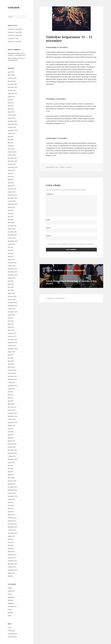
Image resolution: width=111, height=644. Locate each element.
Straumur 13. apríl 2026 (15, 32)
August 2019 (11, 315)
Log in (10, 628)
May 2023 (11, 180)
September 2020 (13, 275)
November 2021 (12, 235)
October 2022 (12, 201)
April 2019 (11, 327)
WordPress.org (12, 637)
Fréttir (10, 594)
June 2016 (11, 432)
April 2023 (11, 183)
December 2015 (12, 450)
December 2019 (12, 303)
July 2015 (10, 465)
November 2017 (12, 379)
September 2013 (13, 533)
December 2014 (12, 487)
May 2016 (11, 435)
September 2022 (13, 204)
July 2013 (10, 539)
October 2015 (12, 456)
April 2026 (11, 72)
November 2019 (12, 306)
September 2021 (13, 241)
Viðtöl (10, 616)
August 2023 (11, 170)
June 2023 (11, 177)
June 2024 (11, 140)
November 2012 (12, 564)
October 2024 (12, 127)
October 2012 (12, 567)
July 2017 (10, 392)
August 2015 (11, 462)
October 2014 (12, 493)
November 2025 (12, 87)
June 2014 (11, 505)
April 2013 (11, 548)
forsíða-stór (11, 591)
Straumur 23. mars (13, 38)
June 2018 (11, 358)
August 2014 (11, 499)
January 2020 (12, 299)
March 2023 (11, 186)
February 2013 (12, 555)
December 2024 (12, 121)
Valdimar (11, 613)
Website (49, 236)
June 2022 (11, 213)
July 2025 (10, 100)
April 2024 (11, 146)
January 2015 (12, 484)
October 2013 (12, 530)
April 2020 (11, 290)
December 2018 (12, 339)
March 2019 (11, 330)
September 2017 (13, 386)
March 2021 (11, 260)
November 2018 (12, 343)
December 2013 (12, 524)
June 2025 (11, 103)
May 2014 (11, 509)
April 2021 (11, 256)
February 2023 (12, 189)
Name (48, 220)
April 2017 (11, 401)
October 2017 (12, 382)
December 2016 (12, 413)
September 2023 (13, 167)
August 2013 (11, 536)
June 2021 (11, 250)
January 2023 (12, 192)
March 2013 (11, 552)
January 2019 (12, 336)
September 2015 (13, 459)
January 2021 (12, 266)
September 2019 (13, 312)
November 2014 (12, 490)
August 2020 (11, 278)
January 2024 (12, 155)
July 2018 (10, 355)
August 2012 (11, 573)
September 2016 (13, 422)
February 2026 (12, 78)
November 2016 (12, 416)
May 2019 (11, 324)
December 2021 (12, 232)
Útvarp (10, 609)
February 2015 (12, 481)
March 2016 (11, 441)
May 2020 (11, 287)
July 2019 (10, 318)
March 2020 (11, 293)
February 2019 (12, 333)
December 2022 (12, 195)
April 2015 (11, 475)
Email (49, 228)
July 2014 (10, 502)
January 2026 (12, 81)
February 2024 (12, 152)
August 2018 (11, 352)
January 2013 (12, 558)
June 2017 (11, 395)
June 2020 (11, 284)
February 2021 (12, 263)
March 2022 (11, 223)
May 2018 (11, 361)
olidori (63, 167)
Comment (50, 194)
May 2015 (11, 472)
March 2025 (11, 112)
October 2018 (12, 346)
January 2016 (12, 447)
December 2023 (12, 158)
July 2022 (10, 210)
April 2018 (11, 364)
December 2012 (12, 561)
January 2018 (12, 373)
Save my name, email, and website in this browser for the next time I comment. (71, 244)
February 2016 (12, 444)
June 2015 (11, 469)
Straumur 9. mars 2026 (15, 41)
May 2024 (11, 143)
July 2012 (10, 576)
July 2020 (10, 281)
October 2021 (12, 238)
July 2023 (10, 173)
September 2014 (13, 496)
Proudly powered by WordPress (55, 298)
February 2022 (12, 226)
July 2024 (10, 137)
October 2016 (12, 419)
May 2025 (11, 106)
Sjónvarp (10, 600)
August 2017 (11, 389)
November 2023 (12, 161)
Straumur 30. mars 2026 (15, 35)
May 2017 (11, 398)
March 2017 (11, 404)
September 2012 (13, 570)
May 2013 (11, 545)
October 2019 (12, 309)
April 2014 (11, 512)
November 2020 (12, 272)
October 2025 (12, 90)
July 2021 (10, 247)
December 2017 (12, 376)
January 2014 (12, 521)
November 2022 (12, 198)
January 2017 (12, 410)
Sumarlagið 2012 (20, 55)
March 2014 (11, 515)
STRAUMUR (14, 8)
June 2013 (11, 542)
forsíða (10, 588)
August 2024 (11, 133)
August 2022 (11, 207)
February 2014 (12, 518)
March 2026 (11, 75)
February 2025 (12, 115)
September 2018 (13, 349)
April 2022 (11, 220)
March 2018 (11, 367)
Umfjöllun (11, 603)
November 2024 (12, 124)
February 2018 (12, 370)
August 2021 (11, 244)
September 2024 (13, 130)
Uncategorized (12, 606)
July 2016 (10, 429)
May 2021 (11, 253)
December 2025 (12, 84)
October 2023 (12, 164)
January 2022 (12, 229)
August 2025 (11, 97)
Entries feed (11, 631)
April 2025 (11, 109)
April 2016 (11, 438)
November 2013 (12, 527)
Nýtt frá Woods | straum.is (16, 58)
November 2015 (12, 453)
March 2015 (11, 478)
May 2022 (11, 216)
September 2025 (13, 94)
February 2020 (12, 296)
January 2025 (12, 118)
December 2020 (12, 269)
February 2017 (12, 407)
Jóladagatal (11, 597)
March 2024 (11, 149)
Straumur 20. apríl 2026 (15, 29)
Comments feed (12, 634)
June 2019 (11, 321)
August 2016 (11, 426)
